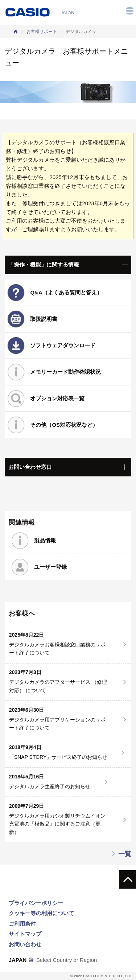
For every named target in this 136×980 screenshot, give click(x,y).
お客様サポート (42, 32)
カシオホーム (16, 32)
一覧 (121, 854)
